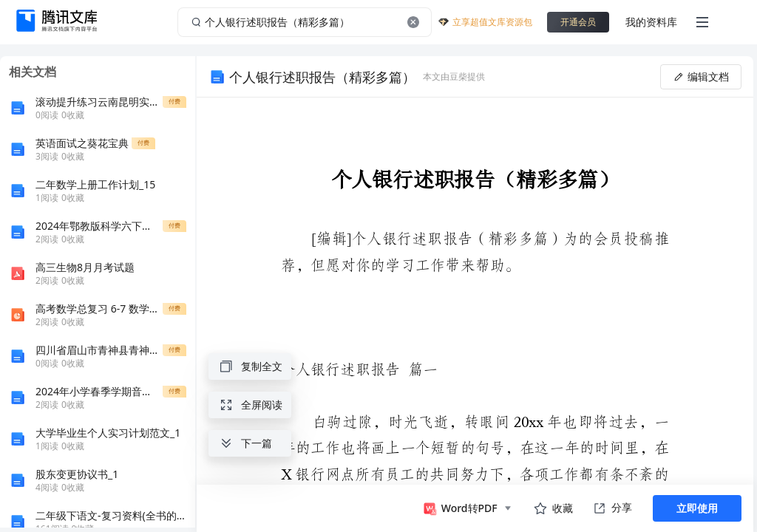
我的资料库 (651, 22)
